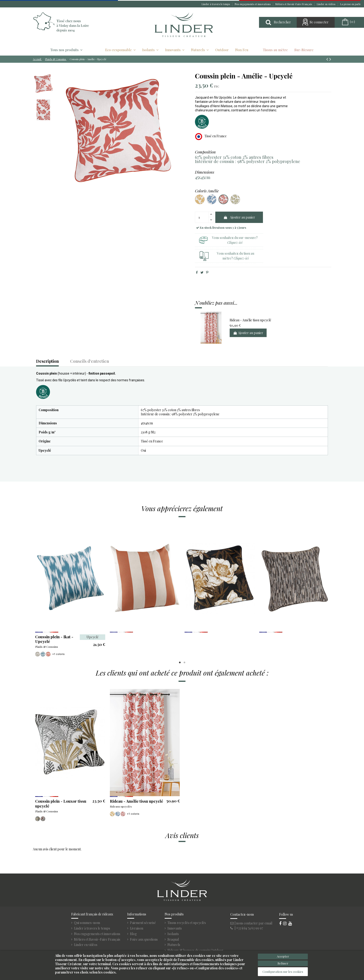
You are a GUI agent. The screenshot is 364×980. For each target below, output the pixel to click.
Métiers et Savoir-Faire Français (294, 4)
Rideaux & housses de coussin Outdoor (195, 950)
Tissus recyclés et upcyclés (187, 923)
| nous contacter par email (251, 923)
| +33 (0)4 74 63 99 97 (247, 928)
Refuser (283, 963)
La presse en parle (350, 4)
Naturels (174, 945)
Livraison (137, 928)
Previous (37, 591)
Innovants (175, 928)
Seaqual (173, 939)
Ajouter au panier (239, 217)
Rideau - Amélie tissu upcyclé (250, 320)
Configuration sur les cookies (283, 972)
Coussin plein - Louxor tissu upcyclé (61, 803)
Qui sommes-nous (87, 923)
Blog (133, 934)
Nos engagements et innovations (253, 4)
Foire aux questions (144, 939)
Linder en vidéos (326, 4)
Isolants (173, 934)
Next (327, 591)
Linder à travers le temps (216, 4)
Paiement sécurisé (143, 923)
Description (47, 362)
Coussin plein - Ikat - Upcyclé (54, 639)
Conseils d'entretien (89, 362)
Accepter (283, 956)
